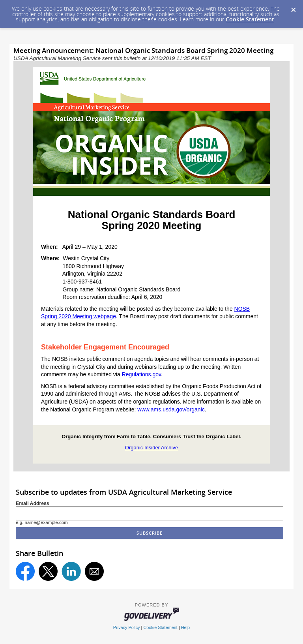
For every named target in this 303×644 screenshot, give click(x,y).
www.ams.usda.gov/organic (171, 409)
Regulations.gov (141, 374)
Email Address (33, 503)
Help (185, 627)
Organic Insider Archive (151, 448)
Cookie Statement (250, 19)
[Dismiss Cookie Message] (293, 8)
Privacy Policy (127, 627)
